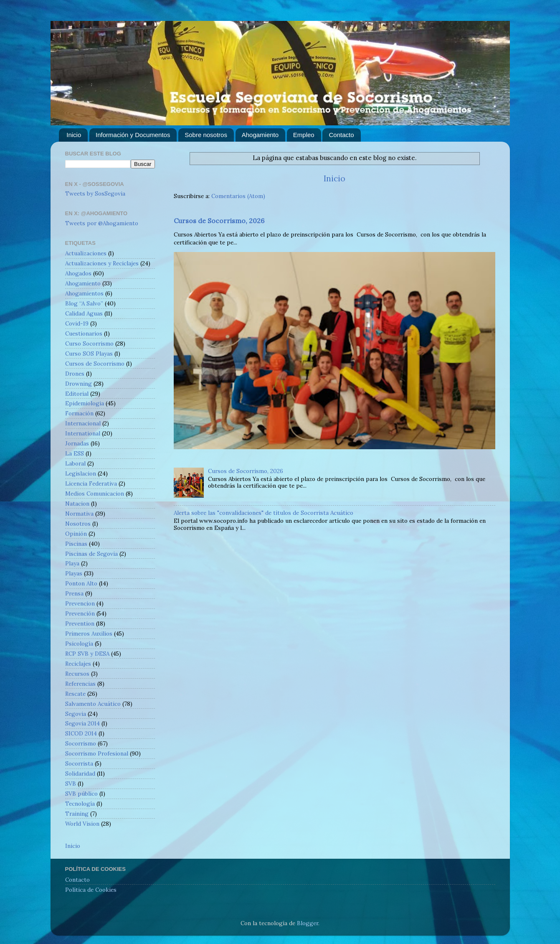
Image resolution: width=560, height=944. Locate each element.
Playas (74, 573)
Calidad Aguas (84, 313)
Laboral (75, 463)
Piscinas (76, 544)
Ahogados (78, 273)
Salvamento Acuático (93, 704)
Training (77, 814)
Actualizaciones (86, 253)
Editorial (77, 394)
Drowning (79, 384)
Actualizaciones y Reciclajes (102, 263)
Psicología (79, 644)
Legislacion (81, 473)
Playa (72, 563)
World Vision (82, 824)
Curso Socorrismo (89, 344)
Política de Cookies (91, 890)
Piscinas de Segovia (91, 554)
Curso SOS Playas (89, 354)
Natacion (77, 504)
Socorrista (79, 763)
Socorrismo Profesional (97, 753)
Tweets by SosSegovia (95, 193)
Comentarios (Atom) (238, 196)
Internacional (83, 423)
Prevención (80, 613)
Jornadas (77, 443)
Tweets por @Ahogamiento (102, 223)
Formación (79, 413)
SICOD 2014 (81, 733)
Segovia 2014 (82, 723)
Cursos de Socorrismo (95, 364)
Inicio (74, 135)
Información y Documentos (133, 135)
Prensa (74, 593)
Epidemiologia (85, 403)
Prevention (80, 623)
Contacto (341, 135)
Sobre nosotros (206, 135)
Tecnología (80, 804)
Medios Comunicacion (95, 494)
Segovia (76, 714)
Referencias (80, 684)
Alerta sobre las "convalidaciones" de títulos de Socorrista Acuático (264, 513)
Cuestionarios (84, 333)
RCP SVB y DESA (87, 654)
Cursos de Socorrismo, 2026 (219, 221)
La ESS (75, 453)
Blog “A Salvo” (84, 303)
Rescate (75, 694)
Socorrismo (81, 743)
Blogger (308, 923)
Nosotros (78, 524)
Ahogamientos (84, 293)
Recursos (77, 674)
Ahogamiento (260, 135)
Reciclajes (78, 664)
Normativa (79, 514)
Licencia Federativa (91, 483)
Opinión (76, 534)
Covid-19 (77, 323)
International (83, 433)
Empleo (304, 135)
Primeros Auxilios (89, 634)
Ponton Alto (81, 583)
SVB (71, 784)
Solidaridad (80, 774)
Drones (75, 374)
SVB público (81, 794)
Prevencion (80, 603)
